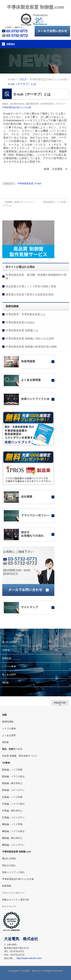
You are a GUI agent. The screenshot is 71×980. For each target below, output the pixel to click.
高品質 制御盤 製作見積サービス (19, 756)
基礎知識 (7, 658)
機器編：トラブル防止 (13, 831)
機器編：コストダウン (13, 845)
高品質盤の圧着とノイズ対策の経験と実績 (31, 286)
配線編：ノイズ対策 (12, 770)
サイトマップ (9, 906)
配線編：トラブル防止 (13, 776)
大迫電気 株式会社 (31, 971)
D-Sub (38, 184)
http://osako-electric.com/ (29, 958)
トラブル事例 (9, 666)
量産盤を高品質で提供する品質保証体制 (30, 294)
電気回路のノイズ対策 (56, 202)
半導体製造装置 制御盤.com (35, 7)
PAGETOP (60, 703)
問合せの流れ (9, 865)
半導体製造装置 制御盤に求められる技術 (30, 339)
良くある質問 (9, 675)
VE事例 (6, 650)
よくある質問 (9, 735)
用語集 (5, 683)
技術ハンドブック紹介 (13, 872)
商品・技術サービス (12, 749)
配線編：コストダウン (13, 790)
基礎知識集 (8, 722)
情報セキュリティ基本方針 (16, 900)
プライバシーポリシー (13, 893)
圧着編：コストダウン (13, 817)
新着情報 (7, 886)
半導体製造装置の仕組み (20, 322)
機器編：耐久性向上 (12, 838)
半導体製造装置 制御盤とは (22, 330)
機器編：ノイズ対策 (12, 824)
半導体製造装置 (25, 184)
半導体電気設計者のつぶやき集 (17, 107)
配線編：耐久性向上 (12, 783)
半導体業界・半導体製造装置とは (26, 314)
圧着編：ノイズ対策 (12, 797)
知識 (4, 715)
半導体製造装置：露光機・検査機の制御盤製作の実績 (36, 277)
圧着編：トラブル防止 (13, 804)
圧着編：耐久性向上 (12, 811)
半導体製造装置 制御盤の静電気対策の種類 (31, 347)
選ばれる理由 (9, 642)
